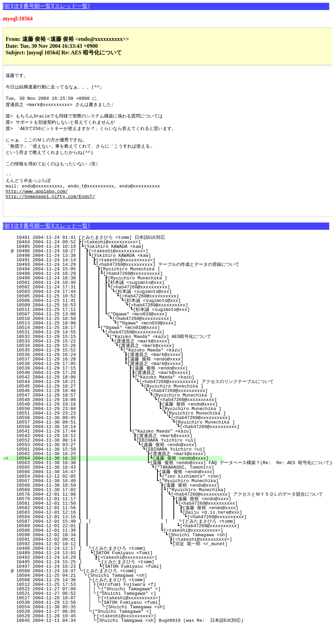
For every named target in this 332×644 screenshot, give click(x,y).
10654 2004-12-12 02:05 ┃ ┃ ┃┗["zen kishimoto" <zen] (117, 493)
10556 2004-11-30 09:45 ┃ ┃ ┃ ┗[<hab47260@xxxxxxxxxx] (127, 434)
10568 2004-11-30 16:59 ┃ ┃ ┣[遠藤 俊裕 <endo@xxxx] (116, 502)
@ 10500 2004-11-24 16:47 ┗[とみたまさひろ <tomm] (125, 588)
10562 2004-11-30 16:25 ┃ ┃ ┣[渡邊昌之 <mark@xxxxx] (118, 470)
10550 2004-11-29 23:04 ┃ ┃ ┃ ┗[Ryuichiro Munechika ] (117, 425)
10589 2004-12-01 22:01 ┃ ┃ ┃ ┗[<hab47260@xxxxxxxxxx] (137, 542)
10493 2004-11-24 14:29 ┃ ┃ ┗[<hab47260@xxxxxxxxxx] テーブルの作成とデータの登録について (125, 281)
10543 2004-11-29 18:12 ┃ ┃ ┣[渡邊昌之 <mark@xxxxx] (119, 452)
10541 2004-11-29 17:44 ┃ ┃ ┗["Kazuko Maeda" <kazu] (121, 448)
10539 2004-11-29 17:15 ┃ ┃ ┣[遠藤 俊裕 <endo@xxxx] (120, 385)
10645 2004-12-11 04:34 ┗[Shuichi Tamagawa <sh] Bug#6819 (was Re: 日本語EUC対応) (126, 637)
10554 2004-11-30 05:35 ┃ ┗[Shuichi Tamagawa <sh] (125, 624)
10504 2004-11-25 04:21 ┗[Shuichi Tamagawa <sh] (128, 592)
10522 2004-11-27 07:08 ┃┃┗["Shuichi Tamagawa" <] (125, 606)
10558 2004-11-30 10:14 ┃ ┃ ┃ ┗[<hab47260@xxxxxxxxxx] (137, 443)
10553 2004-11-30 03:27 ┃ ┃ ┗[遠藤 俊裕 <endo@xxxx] (118, 461)
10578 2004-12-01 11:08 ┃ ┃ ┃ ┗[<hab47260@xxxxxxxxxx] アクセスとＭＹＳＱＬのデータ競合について (167, 511)
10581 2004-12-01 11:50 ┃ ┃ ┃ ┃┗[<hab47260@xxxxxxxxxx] (136, 520)
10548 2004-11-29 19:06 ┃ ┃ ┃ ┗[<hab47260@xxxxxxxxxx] (118, 416)
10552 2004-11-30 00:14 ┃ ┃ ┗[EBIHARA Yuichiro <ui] (121, 457)
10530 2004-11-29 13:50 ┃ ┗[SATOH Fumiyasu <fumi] (126, 619)
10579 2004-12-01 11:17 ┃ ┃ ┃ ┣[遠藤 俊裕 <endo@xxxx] (130, 515)
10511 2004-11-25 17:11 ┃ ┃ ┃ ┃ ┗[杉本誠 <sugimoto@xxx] (118, 326)
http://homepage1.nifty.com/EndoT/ (50, 211)
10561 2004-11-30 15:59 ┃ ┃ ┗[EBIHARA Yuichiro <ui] (120, 466)
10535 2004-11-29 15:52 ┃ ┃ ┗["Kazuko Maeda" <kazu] (122, 367)
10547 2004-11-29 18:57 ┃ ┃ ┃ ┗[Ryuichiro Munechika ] (118, 412)
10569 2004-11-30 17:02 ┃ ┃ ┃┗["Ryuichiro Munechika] (122, 506)
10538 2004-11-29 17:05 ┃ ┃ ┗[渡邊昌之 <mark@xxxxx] (120, 380)
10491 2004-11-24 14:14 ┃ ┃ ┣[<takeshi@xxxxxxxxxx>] (125, 277)
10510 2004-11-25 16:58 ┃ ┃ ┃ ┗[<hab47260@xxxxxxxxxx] (122, 335)
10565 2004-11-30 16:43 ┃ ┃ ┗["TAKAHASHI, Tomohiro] (119, 484)
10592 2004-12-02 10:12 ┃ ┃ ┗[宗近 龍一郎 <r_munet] (126, 560)
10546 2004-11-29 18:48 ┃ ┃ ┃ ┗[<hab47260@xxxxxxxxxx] (118, 407)
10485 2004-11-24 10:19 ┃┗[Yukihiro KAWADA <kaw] (127, 263)
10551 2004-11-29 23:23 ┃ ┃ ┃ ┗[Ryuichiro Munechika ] (122, 430)
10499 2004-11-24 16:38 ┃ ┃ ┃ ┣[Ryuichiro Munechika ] (123, 295)
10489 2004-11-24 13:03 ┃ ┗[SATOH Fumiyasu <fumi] (126, 569)
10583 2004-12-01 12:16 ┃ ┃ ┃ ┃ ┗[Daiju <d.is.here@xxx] (141, 529)
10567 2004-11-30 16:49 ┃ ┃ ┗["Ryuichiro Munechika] (118, 497)
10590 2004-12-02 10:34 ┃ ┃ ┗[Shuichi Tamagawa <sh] (123, 551)
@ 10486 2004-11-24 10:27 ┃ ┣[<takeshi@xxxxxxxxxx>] (127, 268)
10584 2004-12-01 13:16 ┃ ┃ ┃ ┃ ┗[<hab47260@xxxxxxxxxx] (146, 533)
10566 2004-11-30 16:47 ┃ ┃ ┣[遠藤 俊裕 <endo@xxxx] (117, 488)
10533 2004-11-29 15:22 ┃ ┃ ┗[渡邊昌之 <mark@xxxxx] (121, 358)
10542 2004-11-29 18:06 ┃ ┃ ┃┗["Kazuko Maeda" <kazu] (120, 394)
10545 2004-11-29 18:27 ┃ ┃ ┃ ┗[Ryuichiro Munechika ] (119, 403)
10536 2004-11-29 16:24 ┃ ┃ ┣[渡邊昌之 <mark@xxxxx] (120, 371)
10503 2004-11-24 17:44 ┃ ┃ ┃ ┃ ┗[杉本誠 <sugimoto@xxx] (120, 308)
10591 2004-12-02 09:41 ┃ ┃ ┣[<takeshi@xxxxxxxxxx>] (128, 556)
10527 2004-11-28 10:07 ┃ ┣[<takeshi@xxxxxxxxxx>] (126, 615)
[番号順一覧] (37, 6)
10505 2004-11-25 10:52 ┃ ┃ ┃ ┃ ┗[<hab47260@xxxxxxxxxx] (120, 313)
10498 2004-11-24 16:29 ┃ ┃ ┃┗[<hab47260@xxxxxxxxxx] (123, 290)
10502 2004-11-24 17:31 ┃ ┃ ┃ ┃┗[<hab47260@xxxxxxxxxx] (121, 304)
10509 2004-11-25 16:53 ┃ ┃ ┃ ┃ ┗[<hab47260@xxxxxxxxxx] (120, 322)
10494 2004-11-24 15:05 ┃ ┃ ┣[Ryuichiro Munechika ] (124, 286)
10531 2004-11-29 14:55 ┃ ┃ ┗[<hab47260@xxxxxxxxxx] (124, 349)
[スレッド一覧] (71, 6)
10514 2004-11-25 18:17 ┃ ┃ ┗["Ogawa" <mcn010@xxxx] (124, 344)
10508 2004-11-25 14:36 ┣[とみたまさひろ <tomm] (124, 597)
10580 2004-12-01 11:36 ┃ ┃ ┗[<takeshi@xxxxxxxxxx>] (118, 547)
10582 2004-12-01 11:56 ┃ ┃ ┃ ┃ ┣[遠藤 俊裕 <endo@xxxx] (139, 524)
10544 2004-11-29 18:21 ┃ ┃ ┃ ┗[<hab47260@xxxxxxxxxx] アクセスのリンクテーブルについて (142, 398)
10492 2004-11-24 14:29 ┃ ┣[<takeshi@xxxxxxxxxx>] (126, 574)
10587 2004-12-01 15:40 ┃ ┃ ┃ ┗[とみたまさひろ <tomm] (129, 538)
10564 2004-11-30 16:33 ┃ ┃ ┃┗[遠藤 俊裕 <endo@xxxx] (116, 475)
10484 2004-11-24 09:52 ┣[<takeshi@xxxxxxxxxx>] (129, 259)
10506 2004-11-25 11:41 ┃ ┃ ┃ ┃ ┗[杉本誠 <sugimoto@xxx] (118, 317)
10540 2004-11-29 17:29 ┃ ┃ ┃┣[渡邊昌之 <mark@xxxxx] (118, 389)
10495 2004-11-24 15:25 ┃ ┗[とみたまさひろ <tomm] (123, 578)
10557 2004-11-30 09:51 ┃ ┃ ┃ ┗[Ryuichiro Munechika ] (132, 439)
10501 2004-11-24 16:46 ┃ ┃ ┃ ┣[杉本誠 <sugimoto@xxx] (121, 299)
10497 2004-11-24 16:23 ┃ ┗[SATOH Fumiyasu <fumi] (125, 583)
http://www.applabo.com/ (37, 204)
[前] (7, 6)
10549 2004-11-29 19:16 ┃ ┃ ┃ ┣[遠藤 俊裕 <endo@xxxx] (115, 421)
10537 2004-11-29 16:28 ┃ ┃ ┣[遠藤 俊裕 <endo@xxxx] (120, 376)
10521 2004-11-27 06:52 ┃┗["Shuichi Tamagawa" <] (126, 610)
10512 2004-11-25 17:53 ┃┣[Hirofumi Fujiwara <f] (126, 601)
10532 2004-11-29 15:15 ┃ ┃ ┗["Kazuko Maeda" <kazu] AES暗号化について (120, 353)
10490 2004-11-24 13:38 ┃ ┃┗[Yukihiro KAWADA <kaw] (125, 272)
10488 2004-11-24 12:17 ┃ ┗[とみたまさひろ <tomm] (124, 565)
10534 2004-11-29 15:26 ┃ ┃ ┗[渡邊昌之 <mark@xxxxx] (121, 362)
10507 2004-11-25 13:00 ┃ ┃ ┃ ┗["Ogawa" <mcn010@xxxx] (123, 331)
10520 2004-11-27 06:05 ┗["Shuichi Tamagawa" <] (127, 628)
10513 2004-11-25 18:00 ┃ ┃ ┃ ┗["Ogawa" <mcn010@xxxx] (122, 340)
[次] (17, 6)
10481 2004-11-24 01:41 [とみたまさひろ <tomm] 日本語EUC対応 (124, 254)
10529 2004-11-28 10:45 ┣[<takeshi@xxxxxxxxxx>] (127, 633)
